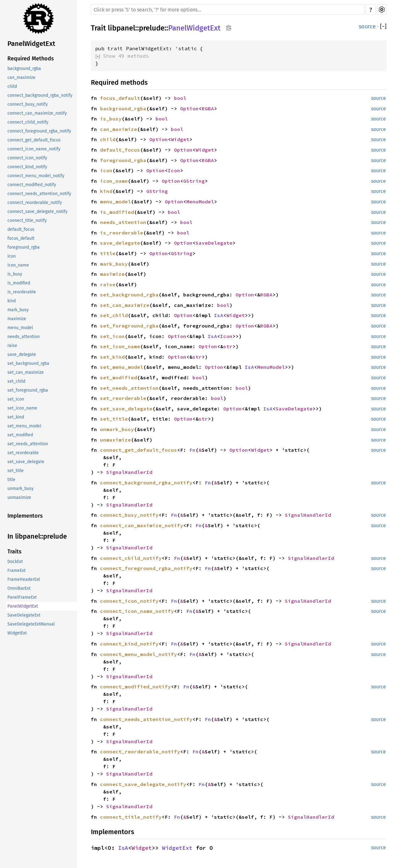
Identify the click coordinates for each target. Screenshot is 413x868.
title (11, 480)
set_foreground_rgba (28, 390)
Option (189, 108)
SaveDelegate (214, 243)
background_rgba (24, 69)
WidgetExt (17, 633)
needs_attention (24, 337)
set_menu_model (24, 426)
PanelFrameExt (22, 597)
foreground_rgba (24, 247)
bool (180, 98)
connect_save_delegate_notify (37, 212)
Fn (192, 450)
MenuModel (200, 202)
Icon (174, 170)
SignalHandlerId (129, 472)
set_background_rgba (28, 363)
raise (12, 346)
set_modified (20, 435)
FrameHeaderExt (24, 579)
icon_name (18, 265)
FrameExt (16, 571)
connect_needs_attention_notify (39, 194)
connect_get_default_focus (34, 140)
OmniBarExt (19, 588)
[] (383, 26)
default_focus (21, 229)
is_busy (15, 274)
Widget (180, 139)
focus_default (21, 238)
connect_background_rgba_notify (40, 95)
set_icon (16, 399)
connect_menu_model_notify (36, 176)
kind (12, 301)
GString (194, 181)
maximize (17, 319)
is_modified (19, 283)
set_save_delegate (26, 462)
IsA (219, 315)
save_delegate (22, 355)
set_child (16, 381)
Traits (14, 552)
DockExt (15, 562)
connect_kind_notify (27, 167)
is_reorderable (22, 292)
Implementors (25, 516)
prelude (152, 28)
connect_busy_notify (28, 104)
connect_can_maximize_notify (37, 113)
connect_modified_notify (32, 185)
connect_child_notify (28, 122)
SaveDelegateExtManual (31, 624)
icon (12, 256)
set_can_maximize (26, 372)
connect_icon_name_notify (34, 149)
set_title (16, 471)
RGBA (208, 108)
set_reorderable (23, 453)
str (228, 346)
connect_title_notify (27, 220)
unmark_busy (20, 489)
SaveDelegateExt (24, 615)
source (367, 26)
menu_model (20, 328)
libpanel (121, 28)
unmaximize (19, 497)
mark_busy (18, 310)
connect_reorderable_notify (35, 203)
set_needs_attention (28, 444)
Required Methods (31, 59)
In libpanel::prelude (37, 536)
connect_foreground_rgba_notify (39, 131)
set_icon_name (22, 408)
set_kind (16, 417)
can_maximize (21, 77)
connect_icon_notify (27, 158)
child (12, 86)
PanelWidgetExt (31, 44)
